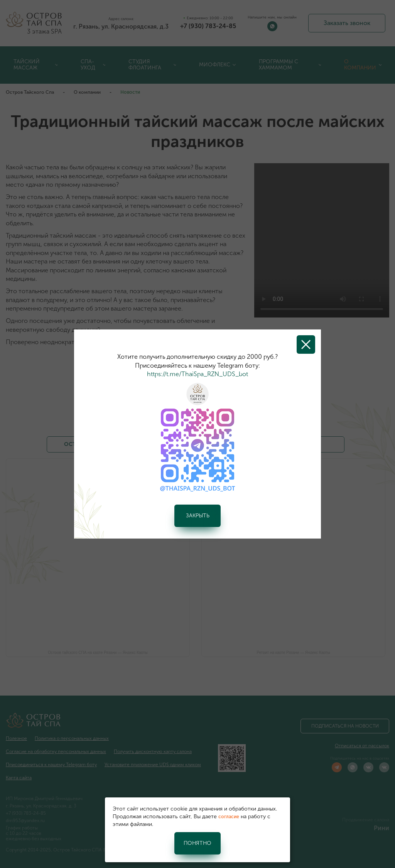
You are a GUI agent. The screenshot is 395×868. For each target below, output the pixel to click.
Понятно (197, 843)
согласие (229, 817)
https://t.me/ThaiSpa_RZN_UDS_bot (197, 374)
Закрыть (198, 516)
